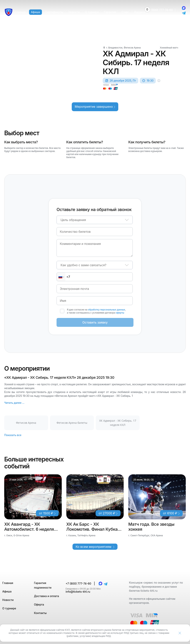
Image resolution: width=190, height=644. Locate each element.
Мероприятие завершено (95, 107)
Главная (8, 583)
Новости (8, 600)
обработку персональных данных (106, 310)
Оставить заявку (95, 322)
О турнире (9, 608)
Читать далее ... (14, 403)
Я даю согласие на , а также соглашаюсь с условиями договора (96, 311)
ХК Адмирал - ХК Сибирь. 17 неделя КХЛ (118, 423)
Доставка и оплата (47, 596)
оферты (120, 313)
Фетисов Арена (26, 423)
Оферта (39, 604)
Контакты (40, 613)
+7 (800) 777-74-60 (160, 10)
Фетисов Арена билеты (72, 423)
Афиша (7, 591)
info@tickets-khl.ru (78, 592)
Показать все (13, 435)
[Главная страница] (9, 12)
